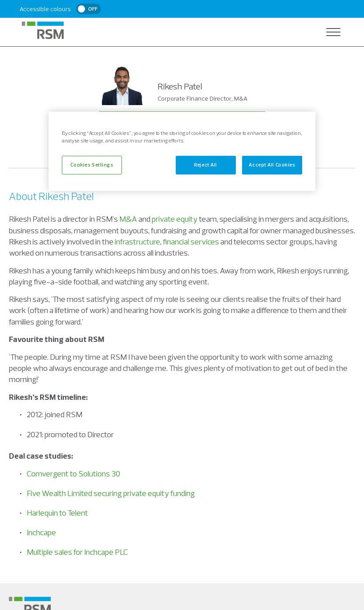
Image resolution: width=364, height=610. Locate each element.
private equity (175, 219)
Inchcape (41, 532)
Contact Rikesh (182, 122)
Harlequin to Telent (57, 513)
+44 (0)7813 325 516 (182, 148)
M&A (128, 219)
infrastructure (138, 242)
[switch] (89, 9)
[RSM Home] (43, 30)
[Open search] (315, 32)
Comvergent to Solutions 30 (73, 474)
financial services (191, 242)
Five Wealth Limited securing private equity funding (111, 493)
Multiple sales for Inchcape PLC (77, 552)
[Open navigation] (333, 32)
